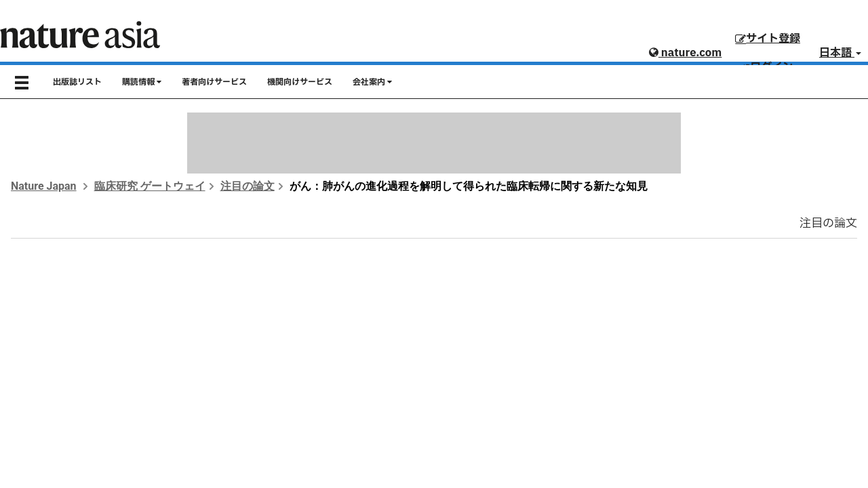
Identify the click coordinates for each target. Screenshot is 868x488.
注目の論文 (248, 186)
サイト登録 (768, 39)
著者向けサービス (214, 82)
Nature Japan (44, 186)
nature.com (685, 53)
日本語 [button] (840, 53)
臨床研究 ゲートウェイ (150, 186)
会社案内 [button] (372, 82)
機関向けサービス (300, 82)
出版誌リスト (77, 82)
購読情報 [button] (142, 82)
